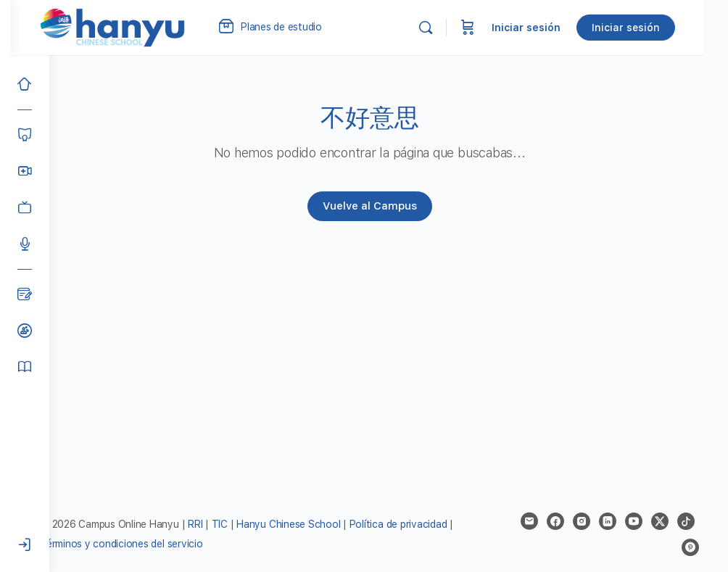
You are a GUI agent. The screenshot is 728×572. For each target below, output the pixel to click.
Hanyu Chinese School (327, 524)
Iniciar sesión (550, 28)
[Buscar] (450, 28)
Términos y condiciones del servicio (166, 544)
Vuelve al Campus (389, 206)
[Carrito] (492, 28)
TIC (260, 524)
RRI (233, 524)
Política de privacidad (437, 524)
